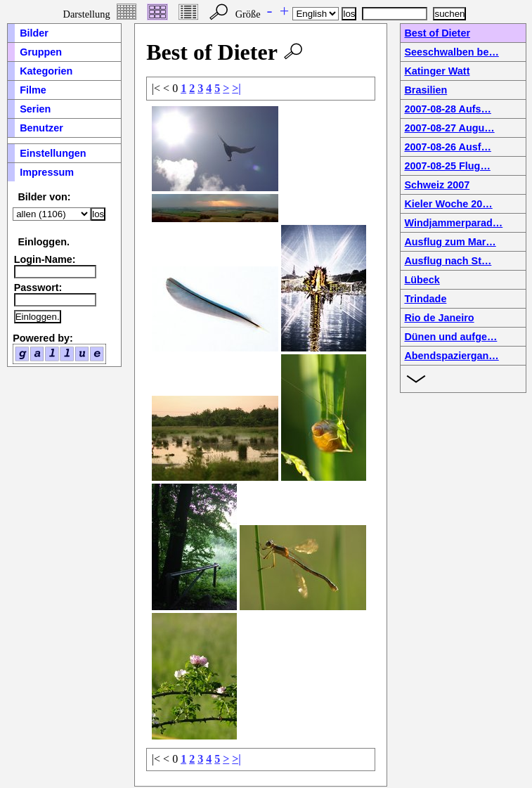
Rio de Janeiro (439, 318)
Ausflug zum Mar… (450, 242)
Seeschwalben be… (451, 52)
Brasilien (426, 90)
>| (236, 88)
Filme (33, 90)
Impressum (47, 172)
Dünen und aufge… (450, 337)
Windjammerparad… (453, 223)
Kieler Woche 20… (448, 204)
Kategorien (46, 71)
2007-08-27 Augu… (449, 128)
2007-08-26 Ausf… (447, 147)
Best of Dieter (437, 33)
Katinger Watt (437, 71)
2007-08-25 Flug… (447, 166)
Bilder (34, 33)
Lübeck (422, 280)
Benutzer (41, 128)
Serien (35, 109)
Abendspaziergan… (451, 356)
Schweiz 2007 (437, 185)
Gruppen (41, 52)
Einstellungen (53, 153)
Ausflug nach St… (448, 261)
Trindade (425, 299)
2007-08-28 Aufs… (447, 109)
